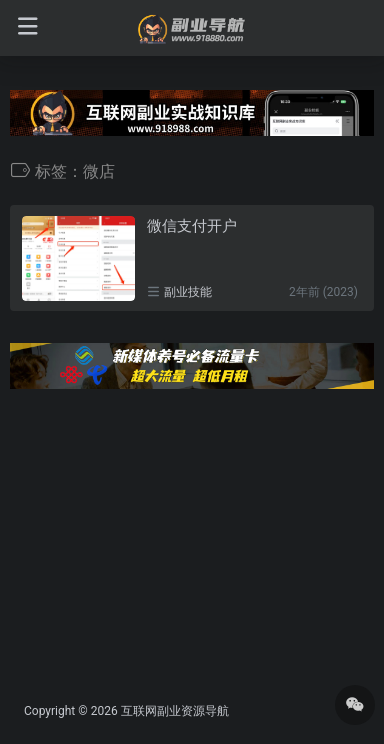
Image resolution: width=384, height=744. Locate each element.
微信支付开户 (192, 226)
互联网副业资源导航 (175, 711)
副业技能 (188, 292)
